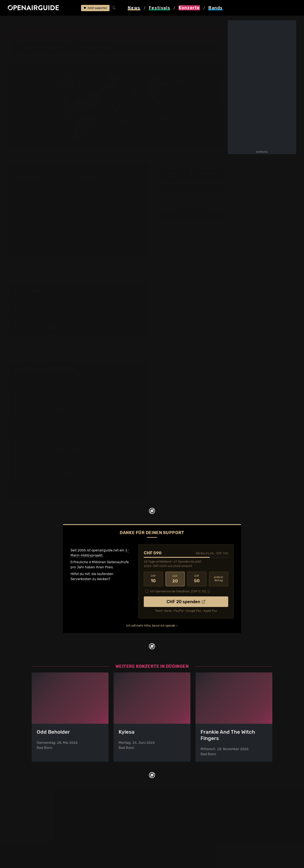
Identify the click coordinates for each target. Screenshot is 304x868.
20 (175, 573)
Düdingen (53, 22)
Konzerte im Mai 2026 (110, 825)
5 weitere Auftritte (28, 201)
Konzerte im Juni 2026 (111, 830)
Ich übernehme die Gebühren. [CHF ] (178, 585)
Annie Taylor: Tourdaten (44, 363)
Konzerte (35, 22)
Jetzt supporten (95, 8)
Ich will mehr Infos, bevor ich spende (151, 619)
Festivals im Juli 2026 (49, 835)
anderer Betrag (219, 573)
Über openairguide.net (172, 805)
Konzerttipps (103, 805)
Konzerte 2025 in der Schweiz (117, 835)
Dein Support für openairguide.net (182, 810)
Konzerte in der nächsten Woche (119, 820)
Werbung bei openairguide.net (179, 815)
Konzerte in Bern (106, 815)
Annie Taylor (91, 22)
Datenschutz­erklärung (172, 820)
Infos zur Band (208, 167)
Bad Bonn (71, 22)
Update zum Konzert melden (191, 208)
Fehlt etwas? (137, 363)
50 (197, 573)
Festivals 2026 (43, 820)
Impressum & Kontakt (171, 825)
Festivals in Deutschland (51, 815)
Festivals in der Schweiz (51, 810)
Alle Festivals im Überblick (52, 845)
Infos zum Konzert (175, 169)
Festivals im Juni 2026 (50, 830)
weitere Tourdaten (191, 182)
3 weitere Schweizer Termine (37, 415)
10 (153, 573)
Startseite (16, 22)
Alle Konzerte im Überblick (114, 845)
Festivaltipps (42, 805)
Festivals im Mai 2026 (49, 825)
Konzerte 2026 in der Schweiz (117, 840)
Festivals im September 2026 (55, 840)
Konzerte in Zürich (108, 810)
